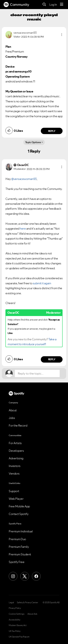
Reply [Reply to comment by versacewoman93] (52, 131)
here (23, 228)
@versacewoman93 (24, 179)
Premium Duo (17, 539)
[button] (62, 35)
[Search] (44, 5)
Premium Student (20, 554)
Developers (16, 451)
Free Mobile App (19, 506)
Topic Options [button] (33, 142)
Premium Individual (21, 531)
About (13, 410)
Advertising (16, 458)
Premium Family (19, 547)
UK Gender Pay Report (19, 637)
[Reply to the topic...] (37, 373)
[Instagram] (13, 576)
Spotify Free (17, 562)
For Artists (15, 443)
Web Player (16, 499)
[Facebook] (36, 576)
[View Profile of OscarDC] (23, 165)
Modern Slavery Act (18, 625)
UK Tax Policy (15, 631)
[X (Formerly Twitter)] (25, 576)
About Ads (32, 614)
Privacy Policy (15, 608)
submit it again (42, 283)
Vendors (14, 473)
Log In (53, 5)
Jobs (12, 418)
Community (16, 5)
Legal (11, 603)
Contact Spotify (19, 514)
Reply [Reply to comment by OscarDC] (52, 359)
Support (14, 491)
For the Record (18, 425)
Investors (15, 466)
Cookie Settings (17, 614)
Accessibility (15, 620)
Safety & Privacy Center (27, 603)
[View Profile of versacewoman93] (25, 33)
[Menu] (62, 5)
